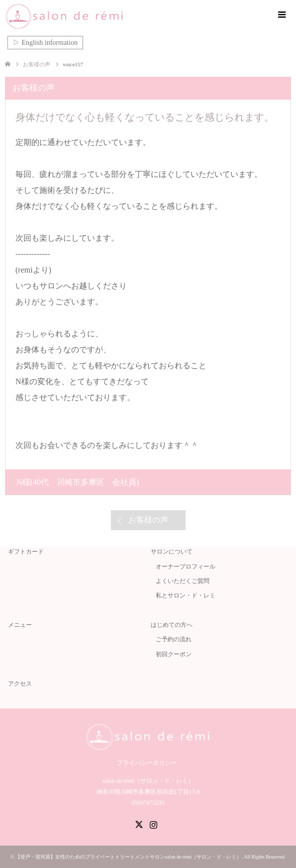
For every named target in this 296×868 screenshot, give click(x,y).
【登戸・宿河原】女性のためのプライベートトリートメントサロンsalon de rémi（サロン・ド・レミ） (128, 857)
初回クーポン (174, 654)
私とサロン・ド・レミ (186, 595)
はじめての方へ (172, 625)
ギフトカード (26, 552)
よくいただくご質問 (183, 581)
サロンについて (172, 552)
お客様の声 (148, 520)
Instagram (153, 824)
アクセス (20, 684)
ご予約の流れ (174, 639)
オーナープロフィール (186, 567)
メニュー (20, 625)
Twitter (139, 824)
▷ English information (45, 43)
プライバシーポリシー (147, 763)
